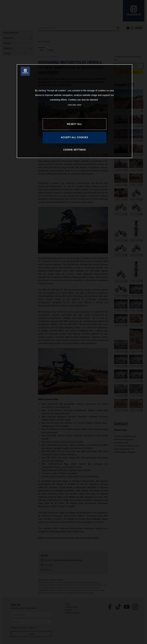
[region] (75, 111)
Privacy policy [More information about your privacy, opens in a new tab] (72, 105)
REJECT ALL (75, 124)
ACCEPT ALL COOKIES (75, 137)
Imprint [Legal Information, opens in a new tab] (79, 105)
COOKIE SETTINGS (74, 150)
